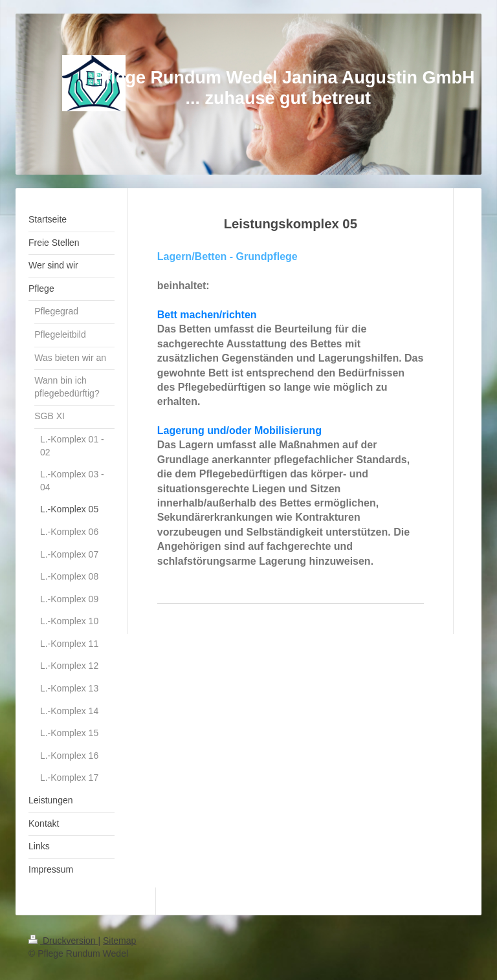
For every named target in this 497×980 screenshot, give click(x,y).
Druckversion (63, 941)
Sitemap (119, 941)
